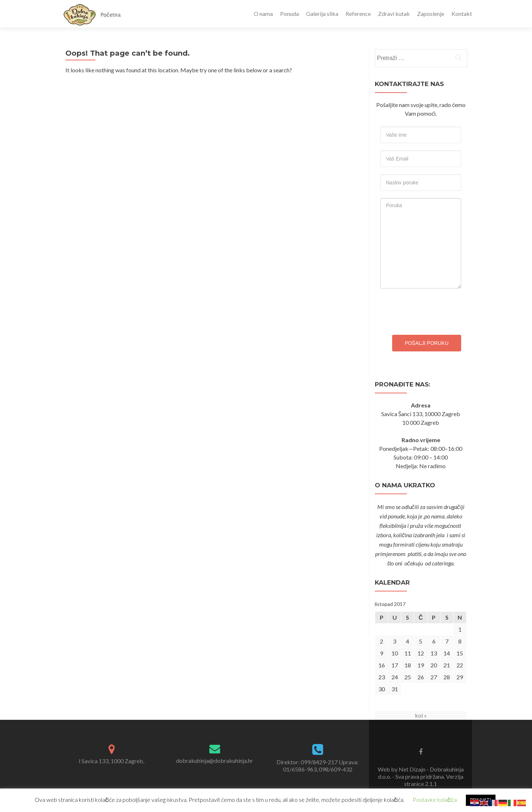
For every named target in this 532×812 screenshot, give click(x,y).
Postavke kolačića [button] (435, 800)
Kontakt (462, 14)
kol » (421, 715)
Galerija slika (322, 14)
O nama (263, 14)
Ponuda (289, 14)
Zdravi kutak (394, 14)
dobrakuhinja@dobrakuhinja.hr (214, 760)
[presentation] (435, 310)
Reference (358, 14)
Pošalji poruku (427, 343)
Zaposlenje (431, 14)
